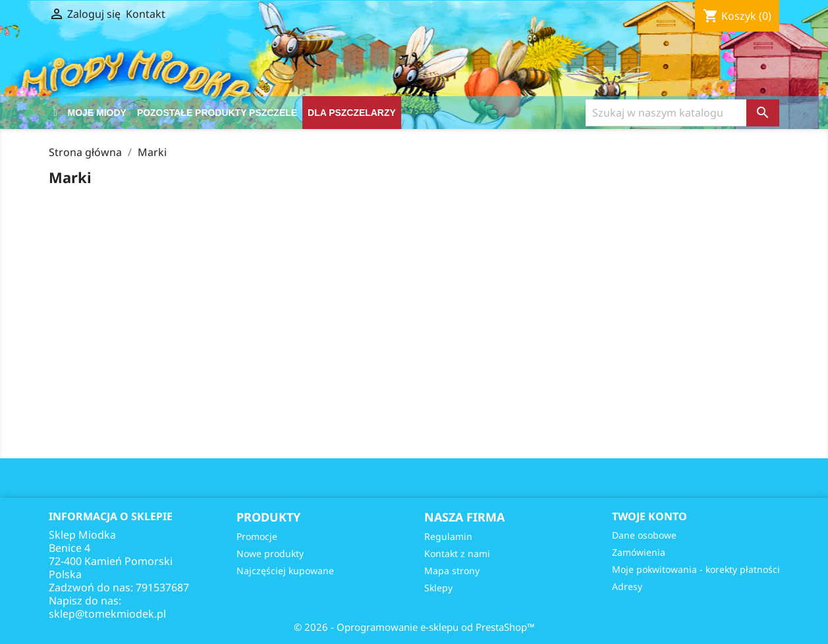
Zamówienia (639, 552)
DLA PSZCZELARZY (352, 113)
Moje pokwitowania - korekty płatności (696, 569)
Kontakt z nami (457, 553)
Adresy (627, 586)
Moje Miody (97, 113)
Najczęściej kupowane (285, 571)
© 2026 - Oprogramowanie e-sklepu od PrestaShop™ (414, 627)
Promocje (257, 536)
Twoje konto (649, 516)
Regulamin (448, 536)
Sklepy (438, 588)
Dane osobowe (644, 535)
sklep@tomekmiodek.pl (107, 614)
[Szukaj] (666, 113)
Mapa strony (452, 571)
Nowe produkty (270, 553)
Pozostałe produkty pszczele (217, 113)
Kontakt (146, 14)
